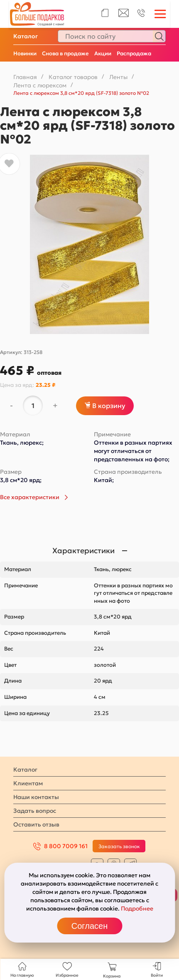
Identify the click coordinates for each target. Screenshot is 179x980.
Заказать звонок (119, 846)
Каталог (26, 36)
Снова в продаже (65, 53)
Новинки (25, 53)
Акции (103, 53)
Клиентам (28, 783)
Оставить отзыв (36, 824)
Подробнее (137, 908)
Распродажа (134, 53)
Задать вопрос (35, 811)
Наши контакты (36, 797)
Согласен (89, 926)
